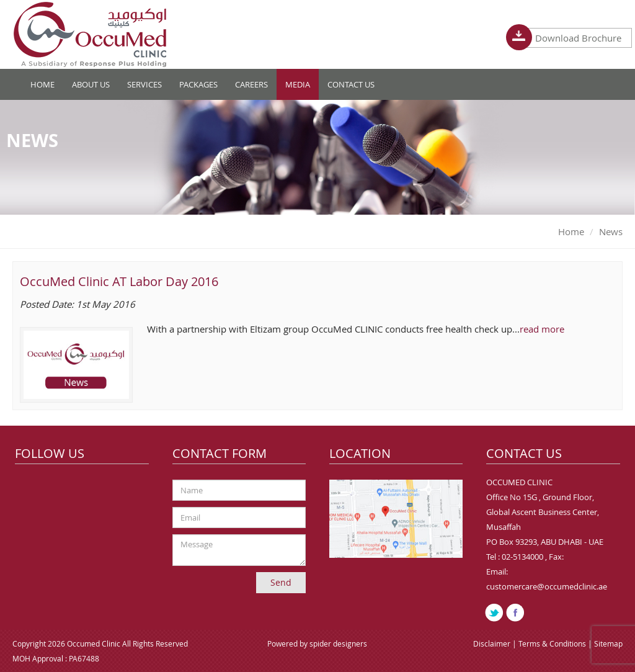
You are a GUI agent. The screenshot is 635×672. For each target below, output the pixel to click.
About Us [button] (91, 84)
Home (571, 231)
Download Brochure (573, 38)
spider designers (338, 643)
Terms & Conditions (553, 643)
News (611, 231)
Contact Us (351, 84)
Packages (198, 84)
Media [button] (298, 84)
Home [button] (42, 84)
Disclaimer (493, 643)
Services (144, 84)
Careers (251, 84)
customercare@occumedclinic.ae (547, 586)
